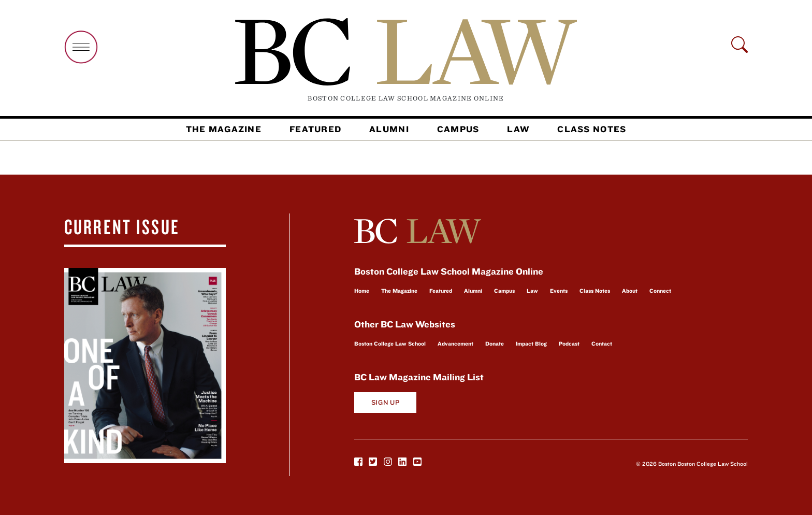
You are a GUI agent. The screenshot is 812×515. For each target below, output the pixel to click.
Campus (458, 129)
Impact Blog (531, 344)
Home (362, 291)
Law (518, 129)
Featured (315, 129)
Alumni (389, 129)
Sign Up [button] (386, 402)
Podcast (569, 344)
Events (559, 291)
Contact (602, 344)
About (630, 291)
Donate (495, 344)
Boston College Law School (390, 344)
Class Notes (592, 129)
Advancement (455, 344)
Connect (660, 291)
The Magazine (224, 129)
